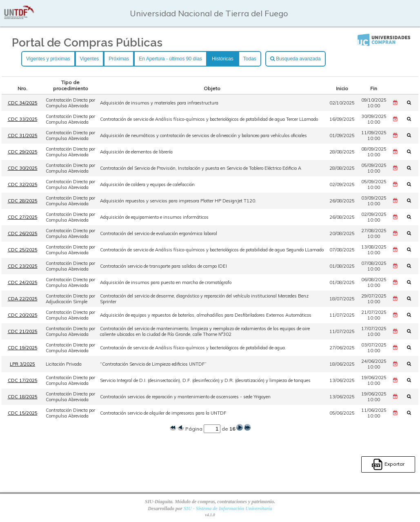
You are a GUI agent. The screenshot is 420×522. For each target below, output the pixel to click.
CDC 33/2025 (23, 119)
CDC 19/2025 (23, 348)
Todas (250, 59)
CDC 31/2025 (23, 135)
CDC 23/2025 (23, 266)
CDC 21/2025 (23, 331)
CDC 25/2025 (23, 250)
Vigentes (89, 59)
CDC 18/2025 (23, 397)
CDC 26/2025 (23, 233)
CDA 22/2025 (23, 299)
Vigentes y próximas (48, 59)
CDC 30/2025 (23, 168)
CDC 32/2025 (23, 184)
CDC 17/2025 (23, 380)
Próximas (119, 59)
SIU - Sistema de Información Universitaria (228, 509)
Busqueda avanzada (296, 59)
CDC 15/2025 (23, 413)
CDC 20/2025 (23, 315)
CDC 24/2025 (23, 282)
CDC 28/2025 (23, 201)
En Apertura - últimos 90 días (170, 59)
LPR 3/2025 (22, 364)
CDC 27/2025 (23, 217)
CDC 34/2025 (23, 103)
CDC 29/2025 (23, 152)
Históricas (223, 59)
